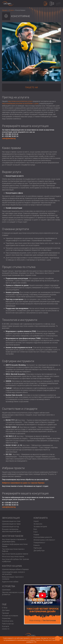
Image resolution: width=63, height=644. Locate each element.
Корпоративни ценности (43, 537)
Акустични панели (13, 536)
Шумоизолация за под (10, 527)
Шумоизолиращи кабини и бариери (15, 569)
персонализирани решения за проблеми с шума (20, 103)
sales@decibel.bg (9, 138)
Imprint (36, 521)
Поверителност (39, 543)
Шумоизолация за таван (11, 524)
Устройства (9, 586)
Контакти (6, 626)
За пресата (38, 524)
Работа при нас (8, 624)
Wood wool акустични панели (13, 557)
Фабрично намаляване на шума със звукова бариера (23, 483)
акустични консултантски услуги (20, 101)
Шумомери (6, 590)
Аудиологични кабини (10, 582)
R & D (36, 532)
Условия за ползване (10, 616)
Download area (8, 621)
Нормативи (6, 618)
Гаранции (5, 613)
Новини (36, 535)
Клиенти (37, 545)
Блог (35, 529)
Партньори (38, 548)
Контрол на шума (12, 566)
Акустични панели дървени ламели (15, 554)
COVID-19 (6, 629)
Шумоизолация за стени (11, 521)
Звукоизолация (11, 518)
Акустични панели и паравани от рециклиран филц (14, 540)
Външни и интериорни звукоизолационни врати (12, 530)
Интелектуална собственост (44, 540)
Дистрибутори (39, 551)
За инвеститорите (40, 527)
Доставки (6, 610)
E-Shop (5, 608)
